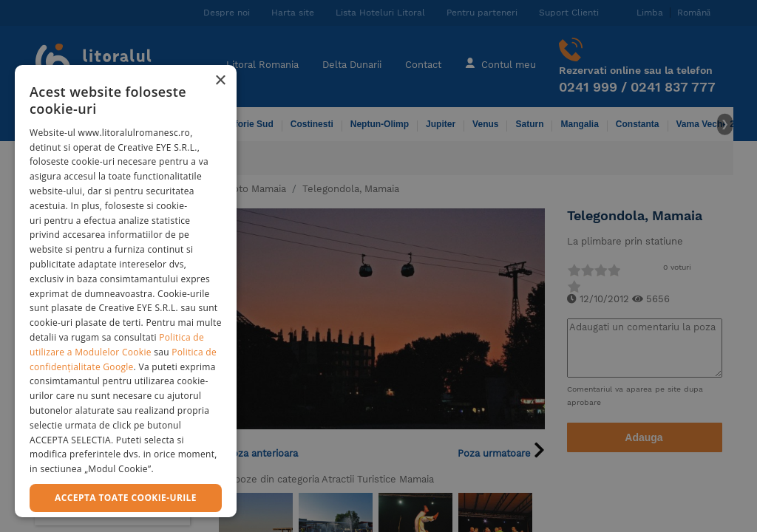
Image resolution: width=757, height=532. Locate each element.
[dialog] (126, 291)
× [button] (220, 81)
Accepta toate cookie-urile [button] (126, 498)
